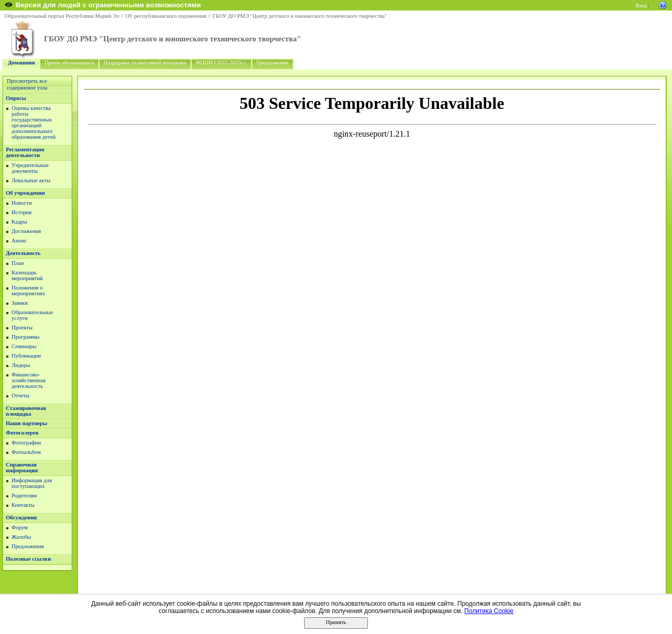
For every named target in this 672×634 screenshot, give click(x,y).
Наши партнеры (26, 423)
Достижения (26, 231)
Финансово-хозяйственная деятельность (29, 380)
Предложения (273, 63)
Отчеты (20, 396)
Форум (20, 527)
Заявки (20, 303)
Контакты (23, 505)
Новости (22, 203)
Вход (641, 5)
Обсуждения (21, 518)
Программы (25, 337)
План (18, 263)
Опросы (16, 98)
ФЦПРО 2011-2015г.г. (221, 63)
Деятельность (23, 253)
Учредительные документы (30, 168)
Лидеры (21, 365)
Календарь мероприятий (27, 275)
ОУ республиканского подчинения (166, 16)
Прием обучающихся (69, 63)
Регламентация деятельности (25, 152)
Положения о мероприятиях (28, 291)
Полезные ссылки (28, 559)
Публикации (26, 356)
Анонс (19, 241)
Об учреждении (25, 193)
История (21, 212)
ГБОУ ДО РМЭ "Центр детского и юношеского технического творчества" (300, 16)
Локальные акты (31, 180)
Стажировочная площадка (26, 411)
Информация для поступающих (32, 483)
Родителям (24, 496)
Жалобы (21, 537)
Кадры (19, 222)
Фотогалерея (22, 433)
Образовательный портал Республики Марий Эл (62, 16)
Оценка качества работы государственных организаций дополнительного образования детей (33, 123)
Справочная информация (22, 468)
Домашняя (21, 63)
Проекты (22, 327)
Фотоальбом (26, 452)
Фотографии (26, 443)
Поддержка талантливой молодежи (145, 63)
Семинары (24, 346)
